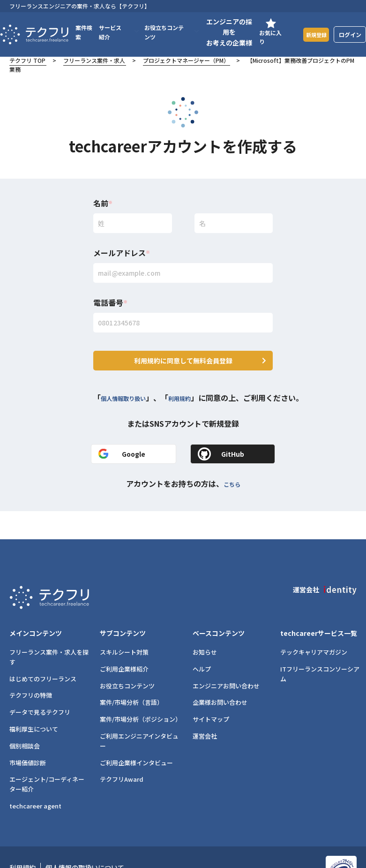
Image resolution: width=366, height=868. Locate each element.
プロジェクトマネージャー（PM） (186, 60)
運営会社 (205, 708)
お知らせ (205, 624)
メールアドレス (122, 253)
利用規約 (198, 386)
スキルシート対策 (124, 624)
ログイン (350, 34)
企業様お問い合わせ (220, 675)
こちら (232, 472)
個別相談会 (25, 718)
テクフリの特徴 (31, 668)
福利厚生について (34, 701)
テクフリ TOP (27, 60)
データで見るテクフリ (40, 684)
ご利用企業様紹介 (124, 641)
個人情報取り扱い (131, 386)
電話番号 (110, 302)
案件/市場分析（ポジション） (140, 691)
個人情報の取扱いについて (85, 840)
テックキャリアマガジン (314, 624)
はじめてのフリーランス (43, 651)
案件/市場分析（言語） (131, 675)
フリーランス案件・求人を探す (49, 629)
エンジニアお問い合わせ (226, 658)
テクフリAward (122, 751)
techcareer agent (35, 778)
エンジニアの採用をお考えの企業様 (225, 32)
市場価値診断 (28, 735)
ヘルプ (202, 641)
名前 (103, 203)
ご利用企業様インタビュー (136, 735)
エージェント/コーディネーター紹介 (47, 756)
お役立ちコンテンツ (127, 658)
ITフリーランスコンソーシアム (320, 646)
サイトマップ (211, 691)
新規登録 (314, 34)
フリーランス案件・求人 (94, 60)
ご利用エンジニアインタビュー (139, 713)
